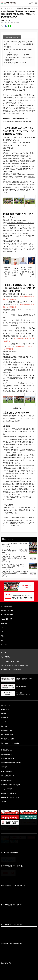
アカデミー (4, 644)
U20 (2, 632)
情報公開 (3, 714)
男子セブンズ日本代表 (7, 611)
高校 (2, 636)
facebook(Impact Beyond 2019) (10, 763)
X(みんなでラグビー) (7, 776)
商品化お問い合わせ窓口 (8, 739)
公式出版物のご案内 (6, 730)
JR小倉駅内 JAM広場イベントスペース (21, 223)
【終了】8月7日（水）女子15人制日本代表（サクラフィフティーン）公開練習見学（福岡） (19, 44)
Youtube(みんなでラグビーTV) (9, 785)
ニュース (10, 8)
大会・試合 (4, 23)
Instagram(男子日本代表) (8, 793)
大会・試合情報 (5, 657)
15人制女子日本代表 (14, 23)
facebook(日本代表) (7, 758)
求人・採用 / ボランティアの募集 (10, 743)
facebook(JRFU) (6, 754)
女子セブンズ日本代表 (7, 615)
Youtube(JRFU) (5, 780)
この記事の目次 (12, 37)
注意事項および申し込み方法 (16, 63)
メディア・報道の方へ (7, 735)
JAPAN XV (4, 623)
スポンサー (4, 722)
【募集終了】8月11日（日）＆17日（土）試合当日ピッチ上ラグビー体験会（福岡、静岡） (18, 57)
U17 (2, 640)
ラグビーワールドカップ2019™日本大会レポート (15, 665)
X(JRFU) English (6, 771)
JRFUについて (5, 709)
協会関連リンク (5, 718)
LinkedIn (3, 802)
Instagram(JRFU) (6, 789)
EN (32, 3)
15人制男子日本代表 (7, 606)
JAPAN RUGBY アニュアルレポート (11, 670)
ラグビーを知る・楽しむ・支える (10, 661)
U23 (2, 628)
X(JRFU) (3, 767)
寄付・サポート (5, 726)
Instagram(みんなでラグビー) (9, 797)
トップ (3, 8)
